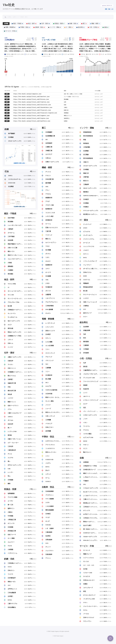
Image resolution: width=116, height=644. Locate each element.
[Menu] (110, 638)
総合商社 (80, 27)
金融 (105, 27)
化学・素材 (45, 24)
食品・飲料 (31, 24)
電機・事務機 (10, 27)
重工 (84, 24)
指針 (109, 9)
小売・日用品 (93, 27)
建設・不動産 (17, 24)
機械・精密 (95, 24)
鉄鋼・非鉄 (73, 24)
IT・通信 (69, 27)
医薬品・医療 (59, 24)
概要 (106, 9)
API (112, 9)
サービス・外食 (10, 31)
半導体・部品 (24, 27)
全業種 (6, 24)
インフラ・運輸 (54, 27)
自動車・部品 (39, 27)
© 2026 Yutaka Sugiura (58, 636)
